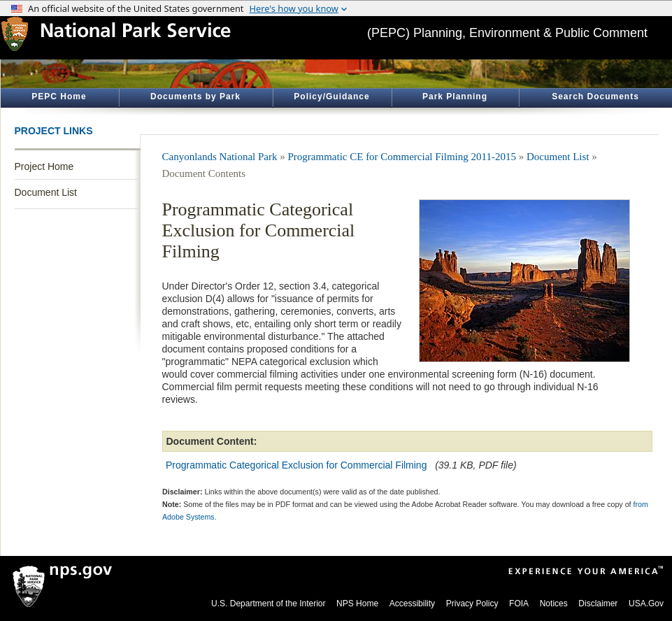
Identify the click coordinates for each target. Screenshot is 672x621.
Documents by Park (195, 97)
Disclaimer (598, 604)
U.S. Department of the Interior (268, 604)
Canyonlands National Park (220, 157)
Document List (46, 192)
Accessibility (412, 604)
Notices (554, 604)
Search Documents (595, 97)
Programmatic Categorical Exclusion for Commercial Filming (296, 465)
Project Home (44, 166)
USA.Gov (646, 604)
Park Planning (455, 97)
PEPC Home (59, 97)
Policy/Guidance (331, 97)
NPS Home (357, 604)
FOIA (519, 604)
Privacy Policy (472, 604)
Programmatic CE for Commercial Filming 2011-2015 (401, 157)
